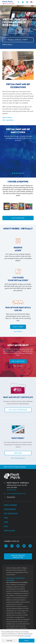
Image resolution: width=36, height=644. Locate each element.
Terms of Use (10, 578)
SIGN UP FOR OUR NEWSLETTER (18, 556)
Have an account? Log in (18, 458)
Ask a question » (8, 120)
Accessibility (10, 580)
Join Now (18, 453)
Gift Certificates (11, 514)
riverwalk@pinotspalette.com (16, 493)
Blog (6, 526)
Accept (27, 641)
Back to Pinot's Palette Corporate (15, 467)
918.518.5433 (11, 497)
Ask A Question (18, 218)
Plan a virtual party (18, 40)
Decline (10, 641)
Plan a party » (18, 167)
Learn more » (18, 331)
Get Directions (11, 490)
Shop (6, 522)
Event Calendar (10, 505)
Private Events (10, 509)
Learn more (28, 636)
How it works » (8, 45)
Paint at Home (9, 531)
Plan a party (18, 327)
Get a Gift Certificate (18, 410)
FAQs (6, 518)
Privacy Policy (20, 578)
